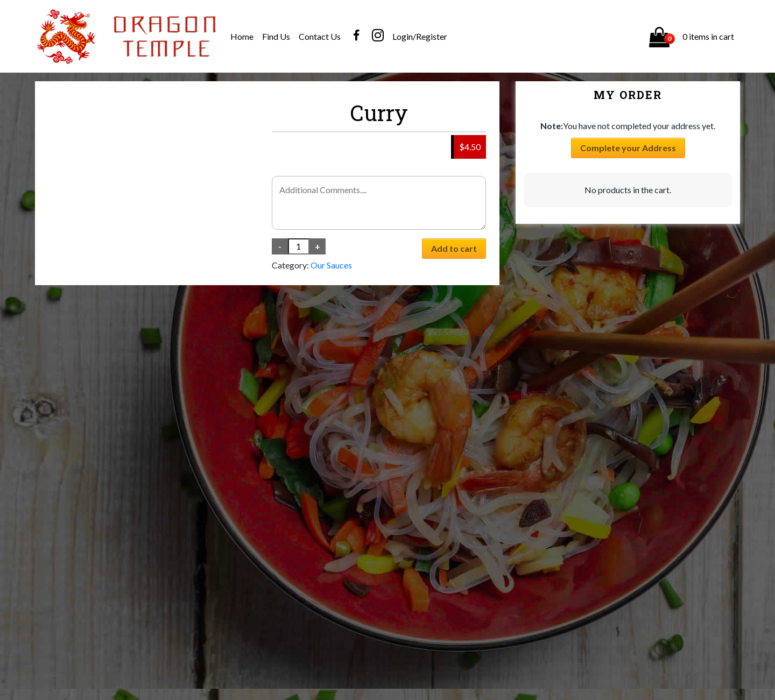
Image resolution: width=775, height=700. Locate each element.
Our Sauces (331, 265)
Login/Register (420, 36)
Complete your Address (628, 148)
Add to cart (454, 248)
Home (242, 36)
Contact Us (320, 36)
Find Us (276, 36)
